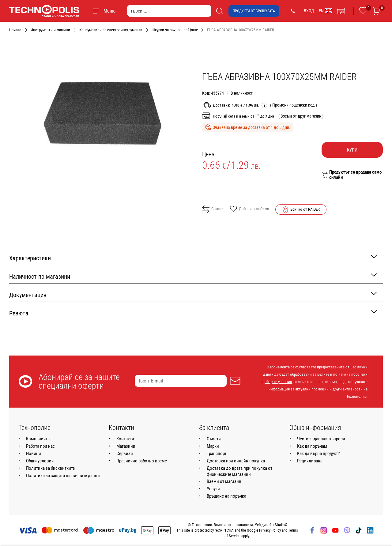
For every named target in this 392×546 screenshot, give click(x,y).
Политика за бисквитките (50, 468)
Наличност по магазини (193, 276)
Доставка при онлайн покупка (236, 461)
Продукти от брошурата (254, 11)
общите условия (278, 382)
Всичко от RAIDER (305, 209)
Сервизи (125, 454)
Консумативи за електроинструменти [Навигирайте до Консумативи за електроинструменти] (111, 30)
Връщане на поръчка (226, 496)
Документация (193, 294)
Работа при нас (40, 446)
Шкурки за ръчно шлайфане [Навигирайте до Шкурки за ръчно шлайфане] (175, 30)
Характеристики (193, 258)
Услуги (213, 489)
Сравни (213, 209)
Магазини (126, 446)
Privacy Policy (270, 530)
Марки (213, 446)
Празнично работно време (142, 461)
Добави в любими (249, 209)
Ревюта (193, 313)
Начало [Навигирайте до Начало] (15, 30)
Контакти (125, 439)
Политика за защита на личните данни (63, 476)
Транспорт (217, 454)
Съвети (214, 439)
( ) (294, 105)
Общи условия (40, 461)
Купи (352, 150)
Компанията (38, 439)
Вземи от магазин (224, 481)
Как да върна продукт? (318, 454)
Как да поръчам (312, 446)
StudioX (281, 525)
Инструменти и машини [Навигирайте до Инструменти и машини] (50, 30)
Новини (34, 454)
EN (326, 11)
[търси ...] (169, 11)
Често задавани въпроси (321, 439)
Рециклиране (310, 461)
